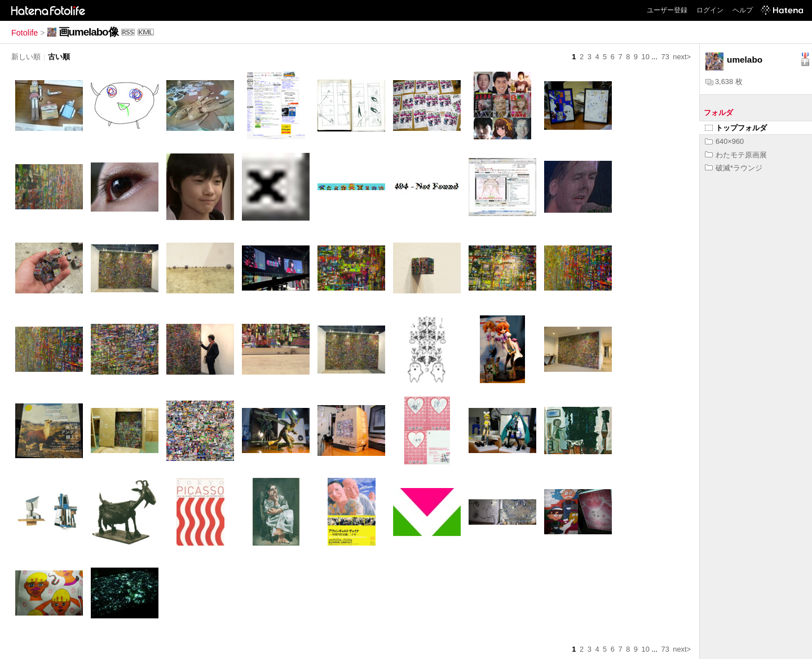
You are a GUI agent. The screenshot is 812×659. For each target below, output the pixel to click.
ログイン (710, 10)
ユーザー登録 (667, 10)
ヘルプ (743, 10)
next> (682, 57)
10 (646, 57)
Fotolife (25, 33)
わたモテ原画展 (736, 155)
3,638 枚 (724, 82)
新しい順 (26, 57)
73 (665, 57)
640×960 (724, 141)
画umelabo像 (89, 32)
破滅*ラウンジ (734, 168)
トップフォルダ (736, 128)
